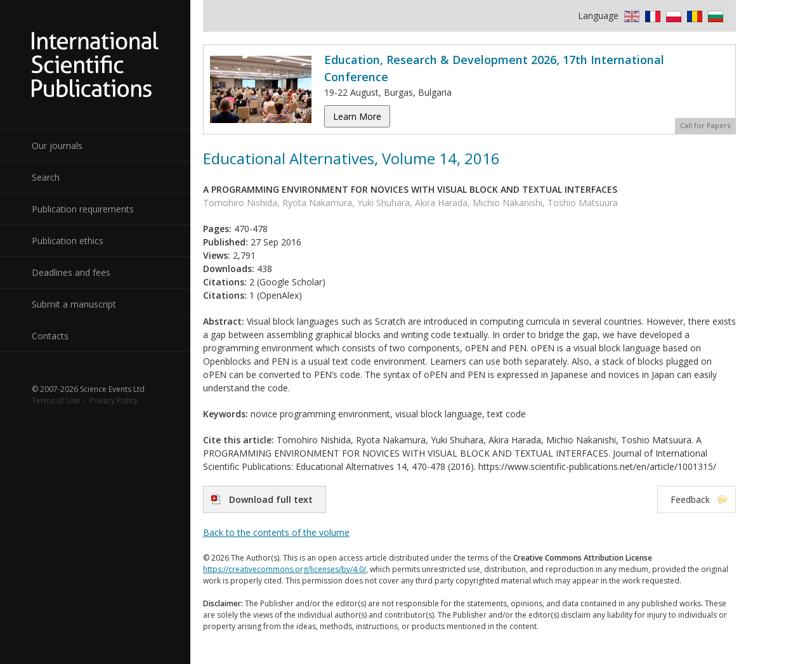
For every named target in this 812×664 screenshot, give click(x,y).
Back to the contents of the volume (276, 532)
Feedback (690, 499)
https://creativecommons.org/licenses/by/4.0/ (285, 569)
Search (46, 177)
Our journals (57, 146)
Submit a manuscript (74, 304)
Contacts (50, 336)
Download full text (271, 499)
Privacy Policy (114, 400)
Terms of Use (56, 400)
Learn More (357, 116)
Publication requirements (83, 209)
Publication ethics (68, 241)
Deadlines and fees (71, 272)
